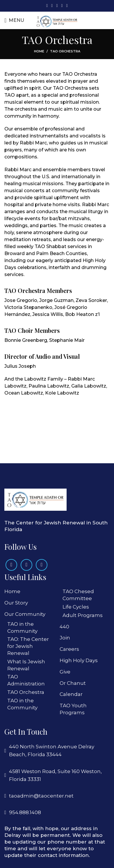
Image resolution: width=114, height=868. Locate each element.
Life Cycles (76, 607)
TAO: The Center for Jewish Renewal (28, 646)
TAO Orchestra (26, 692)
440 (64, 627)
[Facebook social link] (47, 6)
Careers (69, 649)
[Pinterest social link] (57, 6)
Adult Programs (83, 615)
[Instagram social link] (26, 565)
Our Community (25, 614)
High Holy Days (79, 660)
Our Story (16, 603)
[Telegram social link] (67, 6)
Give (65, 672)
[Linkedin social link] (62, 6)
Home (39, 51)
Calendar (71, 694)
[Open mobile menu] (14, 20)
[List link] (57, 796)
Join (65, 638)
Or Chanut (73, 683)
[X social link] (52, 6)
